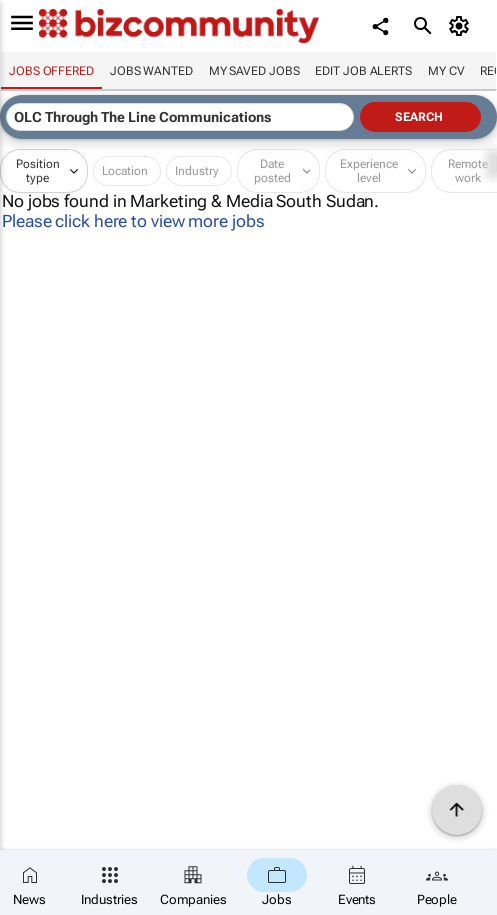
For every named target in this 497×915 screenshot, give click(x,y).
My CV (446, 71)
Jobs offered (51, 71)
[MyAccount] (462, 26)
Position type (38, 171)
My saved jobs (254, 71)
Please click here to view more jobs (133, 221)
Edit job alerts (363, 71)
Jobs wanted (151, 71)
